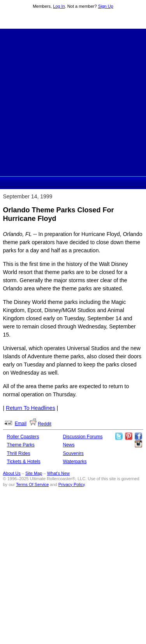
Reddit (45, 424)
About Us (12, 473)
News (69, 445)
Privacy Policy (72, 484)
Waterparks (75, 462)
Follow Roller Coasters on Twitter (119, 436)
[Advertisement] (73, 102)
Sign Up (106, 6)
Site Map (34, 473)
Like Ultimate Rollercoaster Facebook (138, 436)
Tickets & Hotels (24, 462)
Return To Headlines (31, 408)
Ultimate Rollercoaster (73, 20)
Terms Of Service (32, 484)
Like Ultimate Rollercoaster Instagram (138, 444)
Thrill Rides (19, 453)
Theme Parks (21, 445)
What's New (58, 473)
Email (21, 424)
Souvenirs (73, 453)
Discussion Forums (83, 437)
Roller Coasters (23, 437)
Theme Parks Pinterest (128, 436)
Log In (59, 6)
